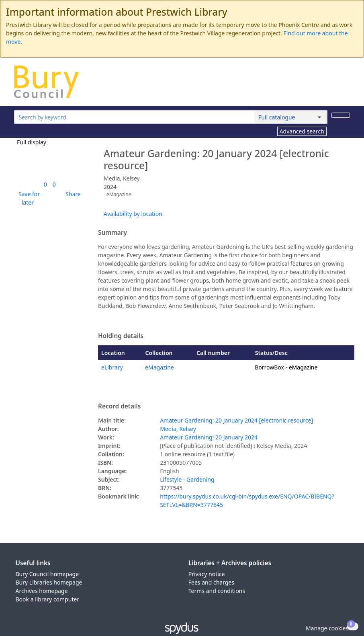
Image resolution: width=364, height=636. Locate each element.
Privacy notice (207, 574)
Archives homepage (42, 591)
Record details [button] (119, 406)
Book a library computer (48, 599)
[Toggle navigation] (346, 85)
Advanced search (302, 131)
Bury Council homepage (47, 574)
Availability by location (133, 214)
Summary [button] (112, 233)
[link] (45, 184)
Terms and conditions (217, 591)
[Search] (341, 115)
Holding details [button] (121, 336)
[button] (28, 198)
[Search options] (291, 117)
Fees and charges (211, 582)
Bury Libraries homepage (49, 582)
